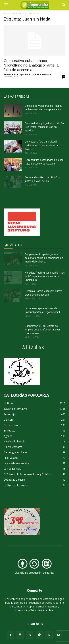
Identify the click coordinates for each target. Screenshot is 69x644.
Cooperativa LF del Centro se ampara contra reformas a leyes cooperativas (43, 330)
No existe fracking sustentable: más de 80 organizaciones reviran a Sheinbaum (45, 276)
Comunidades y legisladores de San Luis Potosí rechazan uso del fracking (45, 127)
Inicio (6, 14)
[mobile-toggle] (6, 5)
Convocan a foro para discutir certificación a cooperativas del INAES (42, 145)
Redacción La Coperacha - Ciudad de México (27, 74)
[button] (64, 5)
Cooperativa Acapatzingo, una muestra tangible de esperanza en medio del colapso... (44, 258)
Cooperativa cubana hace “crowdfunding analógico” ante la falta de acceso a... (31, 65)
